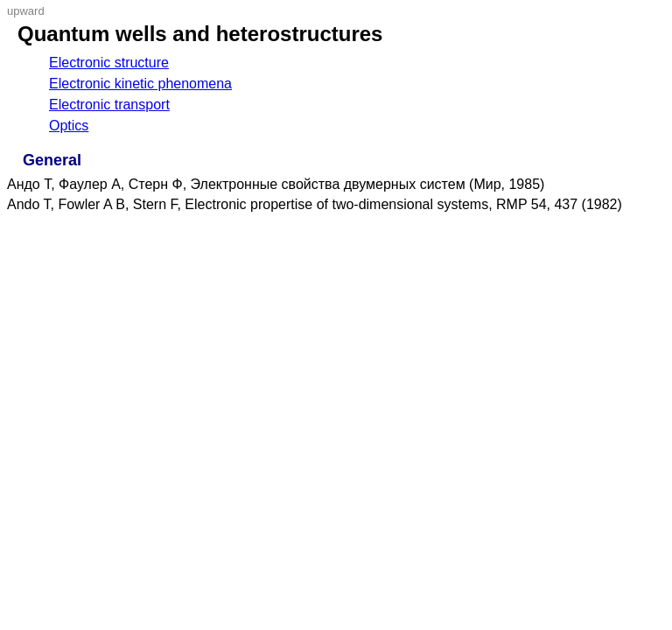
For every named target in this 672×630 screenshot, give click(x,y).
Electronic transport (109, 105)
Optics (69, 126)
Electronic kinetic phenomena (140, 84)
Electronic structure (109, 63)
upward (26, 11)
